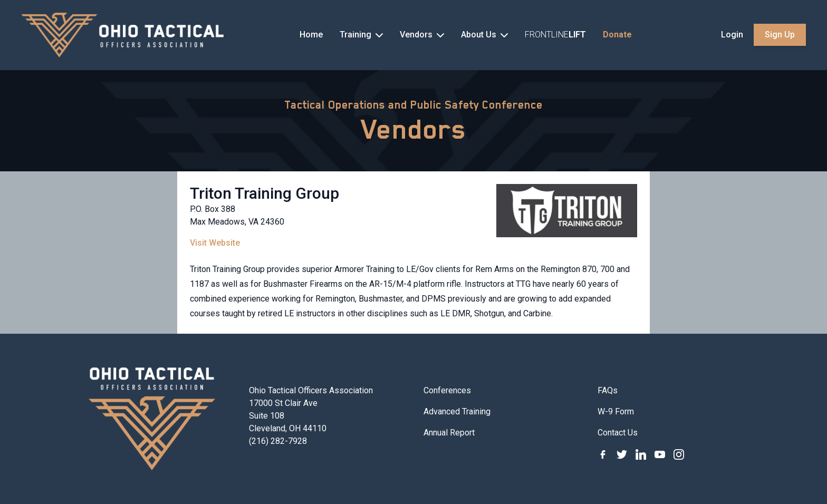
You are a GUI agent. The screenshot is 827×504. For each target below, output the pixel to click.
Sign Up (780, 35)
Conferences (447, 390)
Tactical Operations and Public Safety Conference (413, 105)
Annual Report (449, 433)
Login (732, 35)
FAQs (608, 390)
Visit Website (215, 243)
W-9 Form (616, 411)
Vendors (414, 129)
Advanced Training (457, 411)
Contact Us (618, 433)
